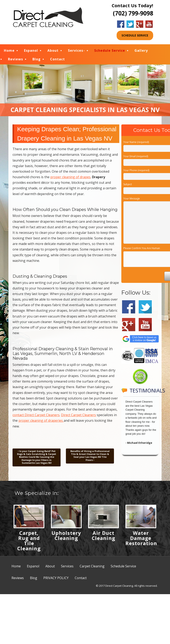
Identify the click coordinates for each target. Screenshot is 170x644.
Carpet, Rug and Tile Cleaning (29, 542)
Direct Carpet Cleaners (78, 416)
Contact (57, 60)
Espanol (31, 51)
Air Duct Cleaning (103, 537)
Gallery (141, 51)
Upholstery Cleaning (66, 537)
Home (9, 51)
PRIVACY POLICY (56, 579)
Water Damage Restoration (141, 539)
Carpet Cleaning (92, 568)
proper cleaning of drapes (70, 178)
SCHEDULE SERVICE (135, 35)
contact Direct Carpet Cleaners (36, 416)
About (53, 51)
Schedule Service (110, 51)
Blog (37, 60)
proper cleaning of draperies (41, 422)
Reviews (16, 60)
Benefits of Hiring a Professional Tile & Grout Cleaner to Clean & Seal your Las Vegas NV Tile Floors (90, 457)
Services (76, 51)
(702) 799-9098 (133, 13)
